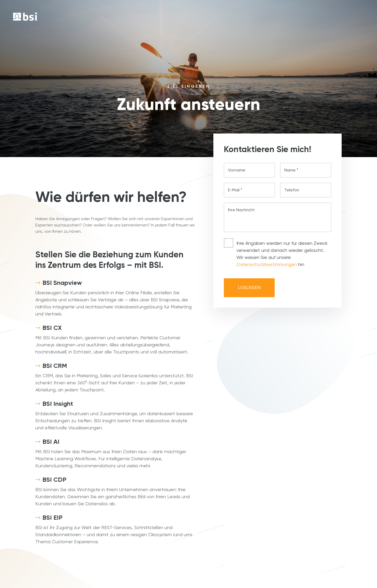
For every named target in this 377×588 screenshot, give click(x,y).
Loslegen (249, 288)
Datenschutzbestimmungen (267, 264)
